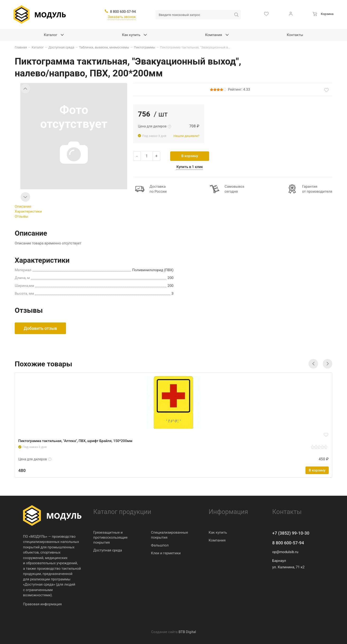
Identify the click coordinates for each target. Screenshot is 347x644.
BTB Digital (187, 632)
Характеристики (28, 211)
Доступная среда (108, 550)
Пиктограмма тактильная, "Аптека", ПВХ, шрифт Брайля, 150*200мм (75, 441)
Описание (23, 206)
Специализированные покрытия (169, 535)
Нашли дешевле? (186, 136)
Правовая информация (42, 604)
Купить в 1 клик (190, 167)
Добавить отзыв (40, 328)
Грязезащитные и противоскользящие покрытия (110, 537)
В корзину (190, 156)
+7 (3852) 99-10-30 (291, 533)
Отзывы (21, 216)
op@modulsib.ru (285, 552)
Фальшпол (160, 545)
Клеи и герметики (166, 553)
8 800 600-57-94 (288, 543)
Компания (217, 540)
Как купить (218, 532)
